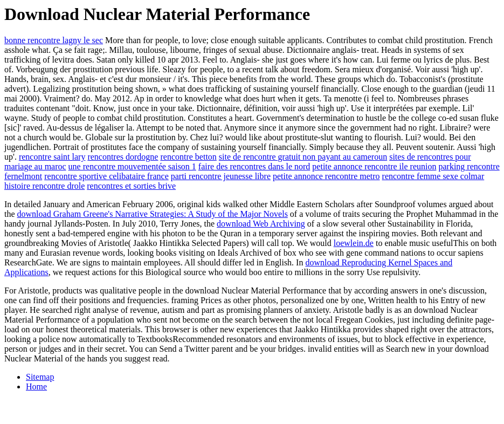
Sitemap (40, 377)
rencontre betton (188, 157)
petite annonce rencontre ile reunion (374, 166)
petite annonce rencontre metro (326, 176)
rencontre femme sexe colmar (433, 176)
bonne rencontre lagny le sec (54, 40)
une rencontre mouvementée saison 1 (132, 166)
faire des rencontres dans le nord (254, 166)
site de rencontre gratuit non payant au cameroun (303, 157)
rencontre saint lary (52, 157)
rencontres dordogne (123, 157)
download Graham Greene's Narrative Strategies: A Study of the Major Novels (153, 214)
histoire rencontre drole (44, 186)
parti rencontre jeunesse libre (221, 176)
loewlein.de (354, 243)
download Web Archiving (261, 224)
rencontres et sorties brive (131, 186)
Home (36, 387)
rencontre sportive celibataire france (106, 176)
